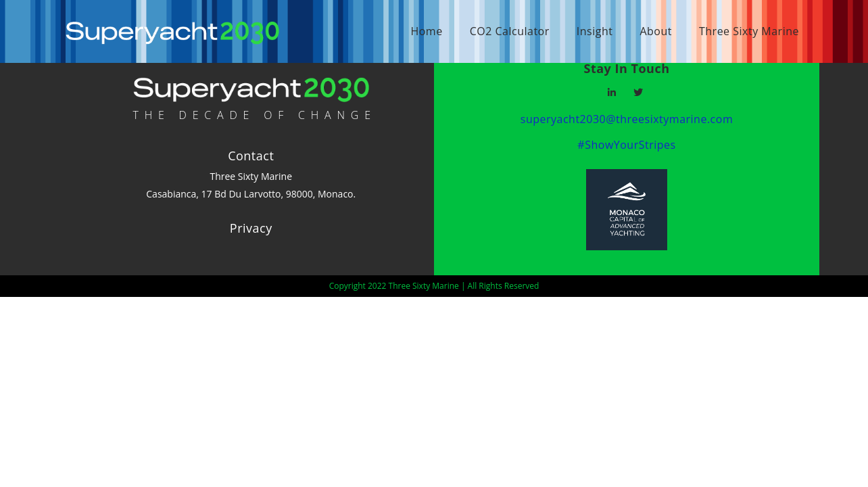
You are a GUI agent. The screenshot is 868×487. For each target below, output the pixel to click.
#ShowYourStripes (626, 145)
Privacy (251, 228)
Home (426, 31)
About (656, 31)
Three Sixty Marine (749, 31)
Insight (595, 31)
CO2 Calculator (510, 31)
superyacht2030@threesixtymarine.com (627, 119)
